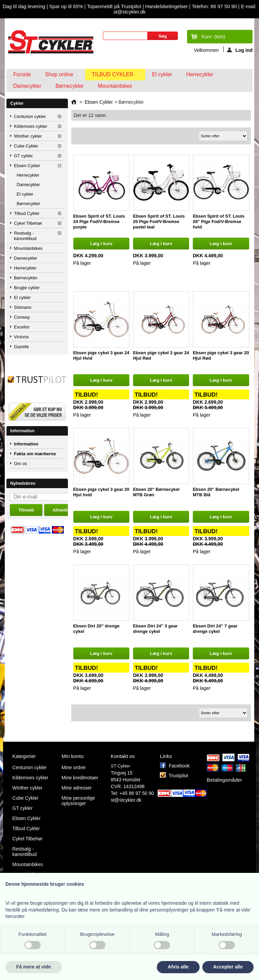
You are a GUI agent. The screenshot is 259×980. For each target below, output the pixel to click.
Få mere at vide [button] (34, 967)
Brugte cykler (27, 288)
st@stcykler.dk (126, 800)
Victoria (21, 337)
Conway (22, 317)
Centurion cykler (30, 116)
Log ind (240, 50)
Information (22, 431)
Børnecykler (69, 86)
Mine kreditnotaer (80, 778)
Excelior (22, 327)
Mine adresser (77, 788)
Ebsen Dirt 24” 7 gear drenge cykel (215, 629)
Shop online (60, 76)
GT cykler (23, 156)
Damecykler (27, 86)
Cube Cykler (26, 146)
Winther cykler (28, 136)
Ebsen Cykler (27, 166)
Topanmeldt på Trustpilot (115, 6)
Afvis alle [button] (178, 967)
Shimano (23, 307)
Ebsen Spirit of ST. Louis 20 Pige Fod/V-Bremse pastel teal (159, 222)
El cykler (162, 74)
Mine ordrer (74, 767)
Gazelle (21, 347)
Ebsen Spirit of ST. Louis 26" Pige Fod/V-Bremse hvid (219, 222)
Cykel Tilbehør (28, 223)
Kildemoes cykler (31, 126)
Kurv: (213, 37)
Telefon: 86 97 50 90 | (216, 6)
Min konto (72, 756)
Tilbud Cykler (114, 76)
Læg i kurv (101, 244)
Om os (20, 464)
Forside (22, 74)
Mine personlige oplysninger (78, 801)
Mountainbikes (115, 86)
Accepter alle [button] (228, 967)
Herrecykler (200, 74)
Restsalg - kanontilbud (25, 236)
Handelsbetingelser (166, 6)
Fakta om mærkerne (35, 454)
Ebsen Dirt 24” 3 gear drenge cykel (155, 629)
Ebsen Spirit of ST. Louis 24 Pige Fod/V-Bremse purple (99, 222)
